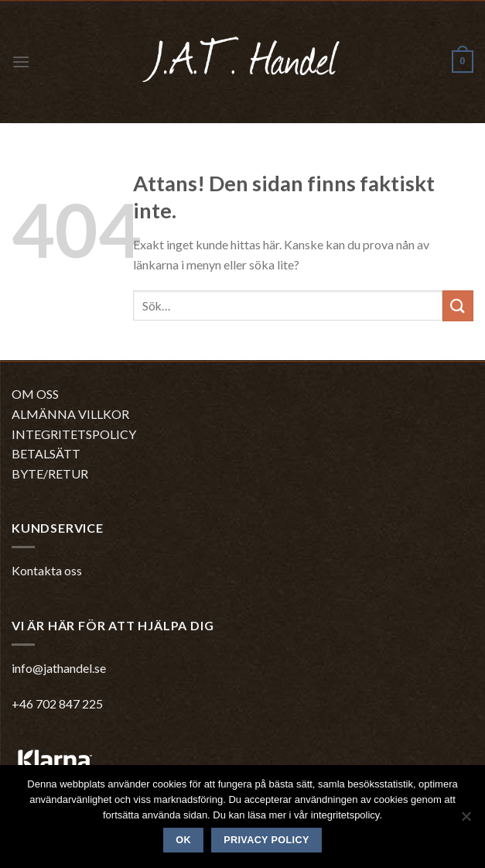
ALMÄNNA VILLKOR (70, 414)
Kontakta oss (47, 570)
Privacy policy (266, 840)
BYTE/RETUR (50, 473)
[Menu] (21, 62)
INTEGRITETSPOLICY (74, 434)
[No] (466, 821)
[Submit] (458, 305)
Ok (183, 840)
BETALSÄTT (46, 453)
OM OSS (35, 394)
